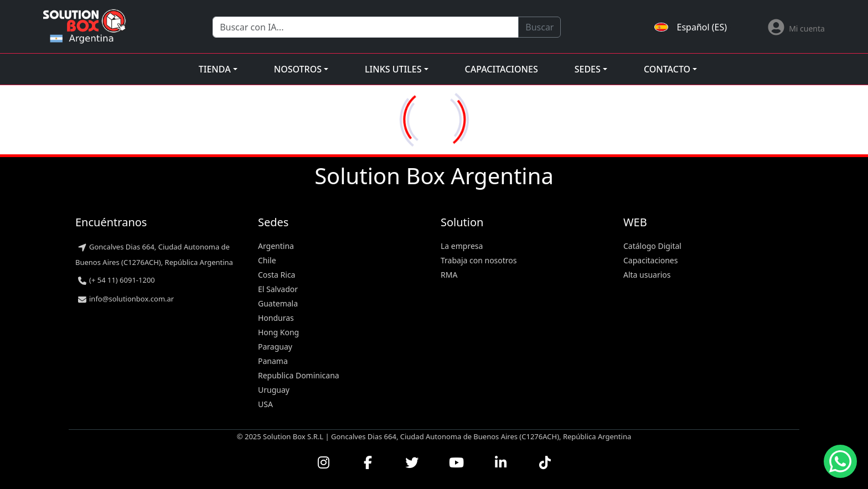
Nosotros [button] (298, 69)
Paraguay (275, 347)
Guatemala (278, 303)
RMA (449, 275)
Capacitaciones (502, 69)
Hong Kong (278, 332)
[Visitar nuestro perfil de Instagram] (323, 462)
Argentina (276, 246)
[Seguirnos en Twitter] (412, 462)
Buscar (539, 27)
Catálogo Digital (652, 246)
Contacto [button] (667, 69)
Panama (273, 361)
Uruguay (274, 390)
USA (265, 404)
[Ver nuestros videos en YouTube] (456, 462)
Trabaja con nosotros (479, 260)
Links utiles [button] (393, 69)
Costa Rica (277, 275)
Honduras (276, 318)
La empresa (462, 246)
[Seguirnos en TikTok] (545, 462)
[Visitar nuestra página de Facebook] (368, 462)
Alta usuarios (647, 275)
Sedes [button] (588, 69)
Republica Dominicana (299, 375)
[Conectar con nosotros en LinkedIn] (500, 462)
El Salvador (278, 289)
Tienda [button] (215, 69)
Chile (267, 260)
